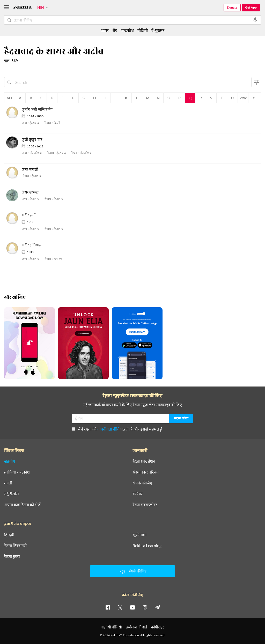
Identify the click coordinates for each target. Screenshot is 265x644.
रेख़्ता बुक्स (12, 556)
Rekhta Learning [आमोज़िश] (147, 546)
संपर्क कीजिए (142, 483)
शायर (105, 30)
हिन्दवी (9, 535)
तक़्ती (8, 483)
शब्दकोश (127, 30)
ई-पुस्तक (158, 30)
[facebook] (108, 607)
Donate (232, 7)
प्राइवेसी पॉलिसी (111, 627)
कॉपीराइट (158, 627)
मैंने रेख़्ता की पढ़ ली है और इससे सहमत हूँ (117, 429)
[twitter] (120, 607)
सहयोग (10, 461)
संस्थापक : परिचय (146, 472)
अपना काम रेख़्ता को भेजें (22, 505)
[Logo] (23, 8)
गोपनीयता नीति (108, 429)
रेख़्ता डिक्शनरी (15, 546)
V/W (243, 98)
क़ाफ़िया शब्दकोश (17, 472)
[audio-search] (255, 20)
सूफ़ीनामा (139, 535)
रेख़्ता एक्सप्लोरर (145, 505)
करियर (138, 494)
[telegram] (157, 607)
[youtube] (132, 607)
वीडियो (143, 30)
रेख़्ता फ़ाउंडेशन (144, 461)
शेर (115, 30)
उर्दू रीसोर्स (12, 494)
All (10, 98)
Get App (251, 7)
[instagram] (145, 607)
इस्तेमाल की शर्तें (137, 627)
